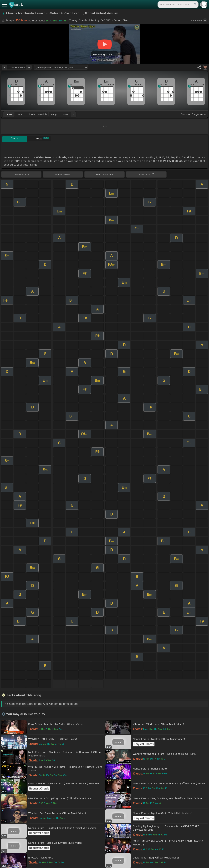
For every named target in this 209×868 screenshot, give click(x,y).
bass (65, 114)
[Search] (195, 5)
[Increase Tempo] (29, 67)
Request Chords (144, 744)
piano (20, 114)
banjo (54, 114)
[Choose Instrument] (73, 114)
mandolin (43, 114)
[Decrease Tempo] (4, 67)
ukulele (31, 114)
